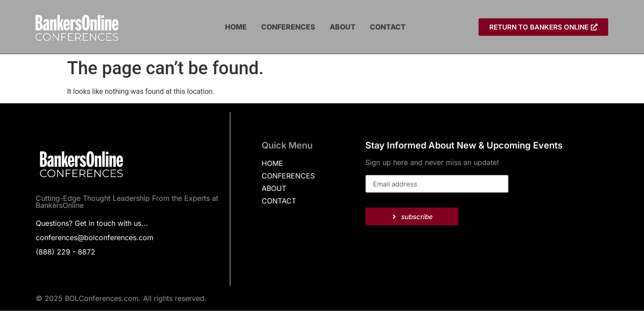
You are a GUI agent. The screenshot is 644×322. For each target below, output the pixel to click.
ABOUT (343, 27)
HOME (236, 27)
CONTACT (388, 27)
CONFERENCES (288, 27)
